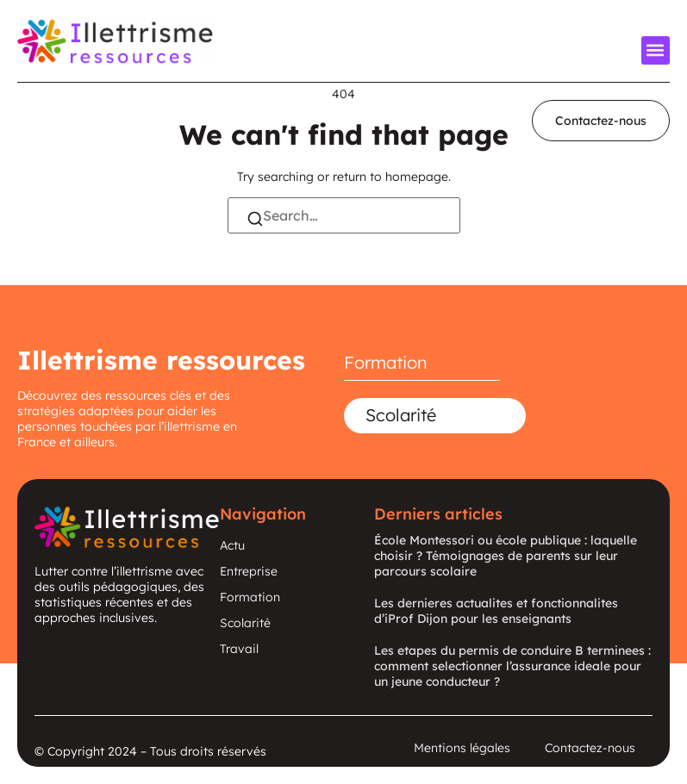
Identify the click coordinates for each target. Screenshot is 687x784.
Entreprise (249, 571)
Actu (232, 545)
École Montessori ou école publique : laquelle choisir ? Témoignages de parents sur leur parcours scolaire (506, 556)
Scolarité (401, 415)
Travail (239, 649)
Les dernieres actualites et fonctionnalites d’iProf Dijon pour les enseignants (496, 611)
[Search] (255, 221)
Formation (386, 362)
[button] (656, 50)
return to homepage (390, 177)
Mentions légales (462, 748)
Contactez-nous (590, 748)
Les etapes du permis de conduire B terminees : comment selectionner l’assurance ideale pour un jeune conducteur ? (512, 666)
